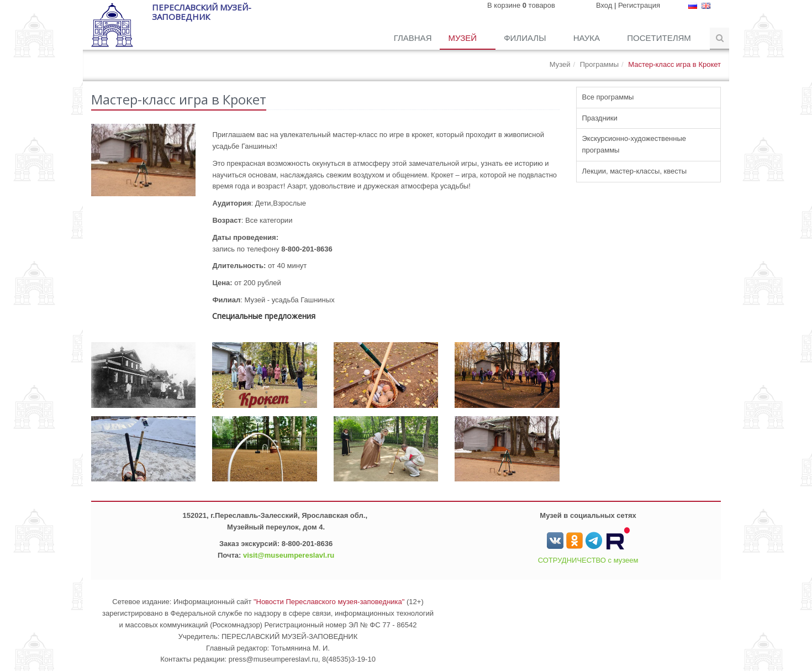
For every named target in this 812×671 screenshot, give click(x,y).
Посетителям (660, 38)
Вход (604, 5)
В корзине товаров (521, 5)
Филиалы (526, 38)
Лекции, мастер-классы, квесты (635, 171)
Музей (463, 38)
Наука (588, 38)
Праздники (600, 118)
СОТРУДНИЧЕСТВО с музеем (588, 560)
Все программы (608, 97)
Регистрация (639, 5)
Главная (413, 38)
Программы (599, 64)
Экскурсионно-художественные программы (634, 144)
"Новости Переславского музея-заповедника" (329, 602)
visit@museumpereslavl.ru (289, 555)
